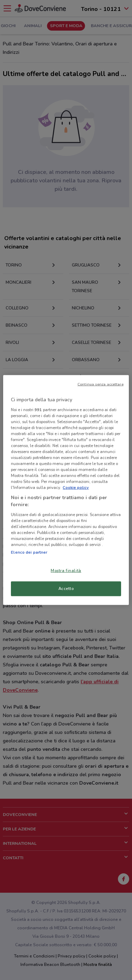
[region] (66, 490)
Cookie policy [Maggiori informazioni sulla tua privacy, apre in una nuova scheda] (76, 488)
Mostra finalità (66, 571)
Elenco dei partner (29, 552)
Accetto (66, 589)
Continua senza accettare (100, 384)
